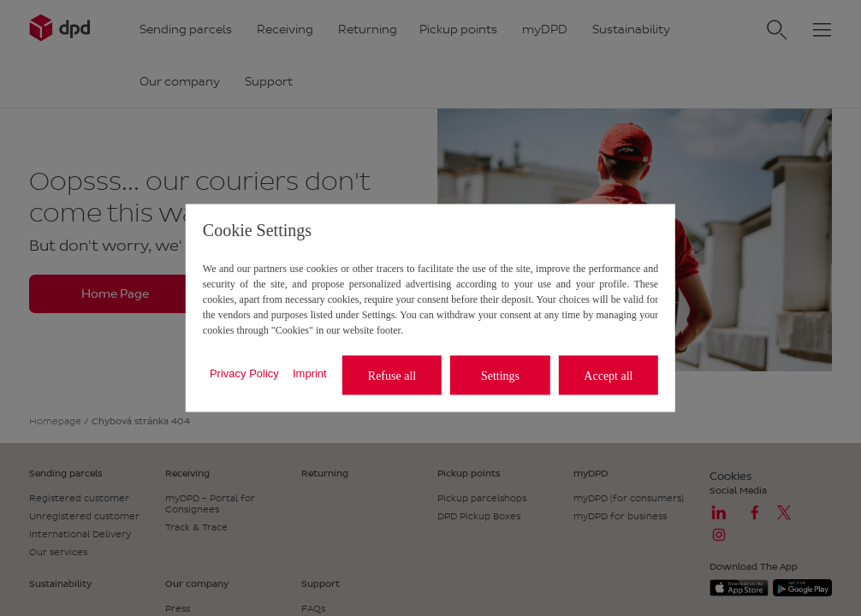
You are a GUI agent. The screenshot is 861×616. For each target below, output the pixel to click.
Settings (500, 375)
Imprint (310, 373)
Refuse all (392, 375)
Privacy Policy (244, 373)
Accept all (608, 375)
